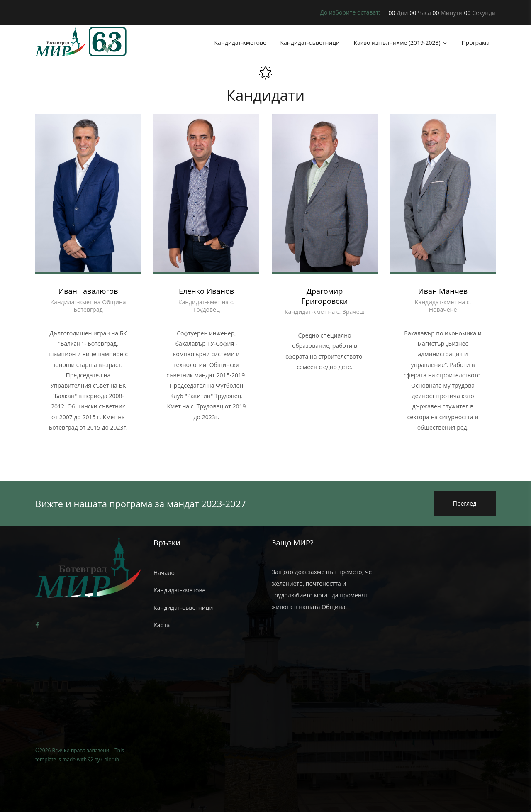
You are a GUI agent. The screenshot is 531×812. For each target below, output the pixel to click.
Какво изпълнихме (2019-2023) (397, 43)
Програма (475, 43)
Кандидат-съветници (310, 43)
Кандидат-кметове (240, 43)
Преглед (465, 503)
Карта (162, 625)
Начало (164, 573)
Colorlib (110, 759)
